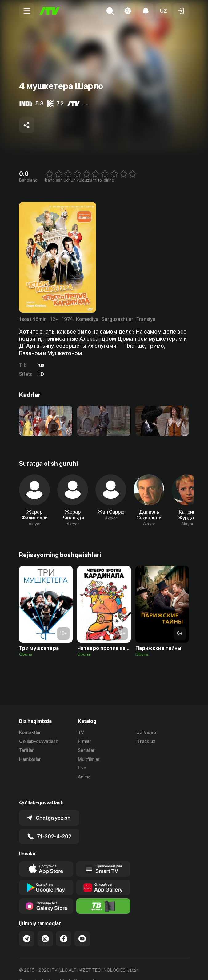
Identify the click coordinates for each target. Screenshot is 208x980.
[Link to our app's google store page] (46, 875)
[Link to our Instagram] (45, 927)
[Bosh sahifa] (50, 11)
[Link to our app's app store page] (46, 857)
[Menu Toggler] (27, 11)
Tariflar (26, 750)
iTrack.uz (146, 741)
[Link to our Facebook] (64, 927)
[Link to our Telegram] (27, 927)
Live (82, 768)
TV (81, 732)
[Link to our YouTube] (82, 927)
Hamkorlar (30, 759)
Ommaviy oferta (36, 969)
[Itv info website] (103, 894)
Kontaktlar (30, 732)
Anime (84, 777)
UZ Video (146, 732)
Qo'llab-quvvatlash (39, 741)
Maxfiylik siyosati (78, 969)
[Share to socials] (27, 125)
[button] (163, 11)
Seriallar (86, 750)
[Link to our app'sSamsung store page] (46, 894)
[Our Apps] (103, 857)
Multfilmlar (89, 759)
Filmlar (84, 741)
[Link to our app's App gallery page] (103, 875)
